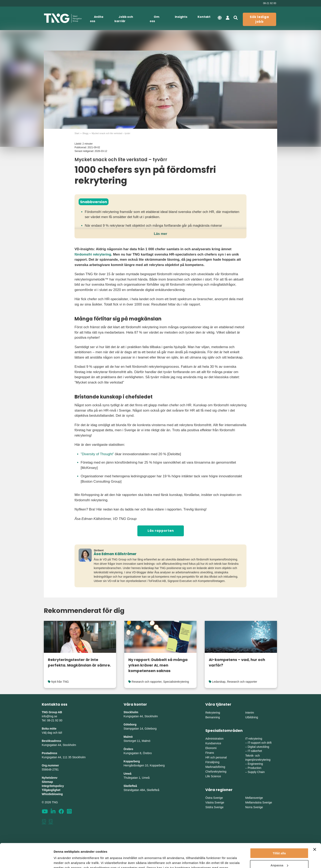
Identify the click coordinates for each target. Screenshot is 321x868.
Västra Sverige (215, 802)
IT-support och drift (260, 743)
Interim (250, 713)
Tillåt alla (279, 829)
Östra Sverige (214, 798)
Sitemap (47, 782)
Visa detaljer (63, 860)
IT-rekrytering (254, 739)
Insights (181, 17)
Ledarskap (219, 682)
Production (255, 768)
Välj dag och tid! (52, 733)
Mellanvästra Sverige (259, 802)
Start (77, 133)
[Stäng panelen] (315, 825)
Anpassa (279, 841)
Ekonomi (211, 748)
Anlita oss (97, 19)
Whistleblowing (52, 794)
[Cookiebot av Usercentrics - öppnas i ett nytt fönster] (27, 860)
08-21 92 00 (270, 3)
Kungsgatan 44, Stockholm (59, 745)
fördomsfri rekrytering (93, 254)
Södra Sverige (214, 807)
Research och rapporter (147, 682)
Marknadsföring (215, 767)
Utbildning (252, 717)
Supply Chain (256, 772)
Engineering (255, 764)
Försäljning (212, 762)
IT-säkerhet (255, 751)
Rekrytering (213, 713)
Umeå (128, 774)
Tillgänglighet (51, 790)
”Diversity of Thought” (97, 454)
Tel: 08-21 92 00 (52, 720)
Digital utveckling (258, 747)
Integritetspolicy (53, 786)
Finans (210, 753)
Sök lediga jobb (259, 19)
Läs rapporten (161, 531)
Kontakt (204, 17)
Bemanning (213, 717)
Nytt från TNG (60, 682)
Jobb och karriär (124, 19)
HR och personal (216, 757)
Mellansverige (254, 798)
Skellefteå (130, 786)
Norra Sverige (254, 807)
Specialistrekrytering (176, 682)
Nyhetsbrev (50, 778)
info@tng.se (49, 716)
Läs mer (160, 234)
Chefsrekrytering (216, 772)
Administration (214, 739)
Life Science (213, 776)
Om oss (154, 19)
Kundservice (213, 743)
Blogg (85, 133)
